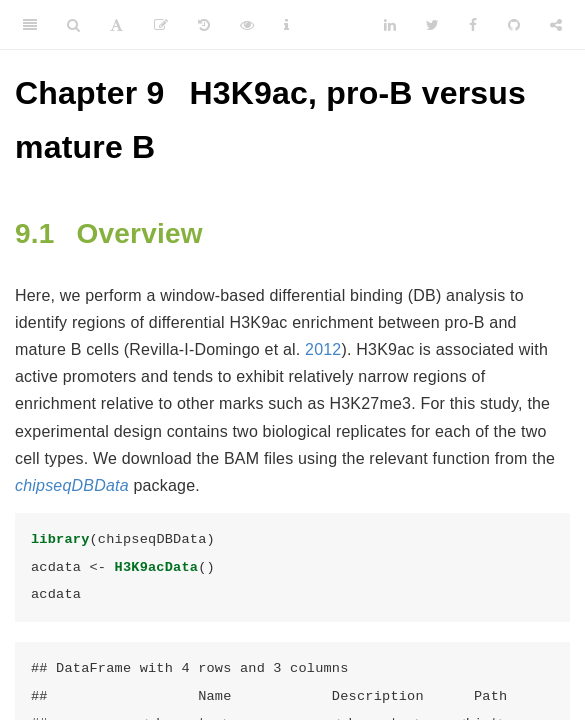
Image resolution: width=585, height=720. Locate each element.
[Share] (556, 25)
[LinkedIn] (390, 25)
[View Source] (247, 25)
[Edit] (161, 25)
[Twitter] (432, 25)
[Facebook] (473, 25)
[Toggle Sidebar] (30, 25)
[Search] (73, 25)
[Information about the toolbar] (286, 25)
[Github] (514, 25)
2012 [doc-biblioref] (323, 349)
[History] (204, 25)
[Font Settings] (116, 25)
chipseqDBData (72, 485)
